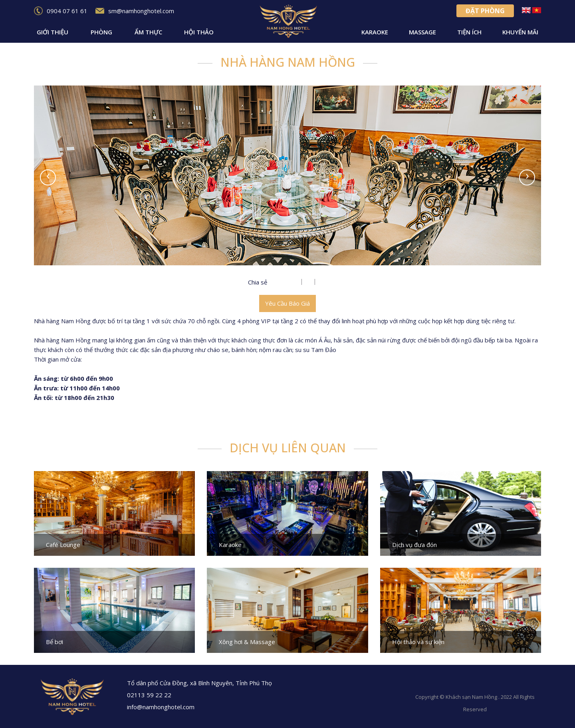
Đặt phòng (485, 11)
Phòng (101, 32)
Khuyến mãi (520, 32)
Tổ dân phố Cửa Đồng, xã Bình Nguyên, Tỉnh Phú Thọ (196, 683)
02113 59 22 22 (146, 695)
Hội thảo (199, 32)
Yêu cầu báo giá (287, 303)
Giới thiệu (53, 32)
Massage (422, 32)
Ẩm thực (148, 32)
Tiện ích (469, 32)
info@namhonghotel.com (158, 707)
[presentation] (48, 177)
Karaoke (375, 32)
